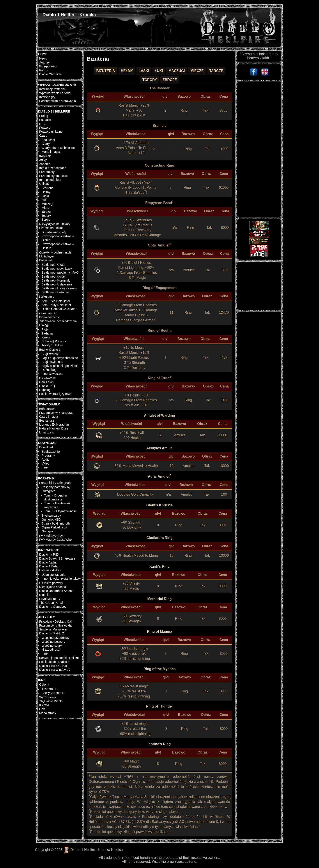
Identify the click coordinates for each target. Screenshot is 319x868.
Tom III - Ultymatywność (60, 511)
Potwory (45, 128)
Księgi (46, 337)
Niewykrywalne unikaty (55, 224)
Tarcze (46, 212)
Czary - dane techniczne (58, 148)
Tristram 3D (50, 689)
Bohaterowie (48, 409)
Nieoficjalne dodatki (52, 587)
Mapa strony (48, 713)
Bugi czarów (50, 354)
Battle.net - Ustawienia (57, 284)
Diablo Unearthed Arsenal (57, 591)
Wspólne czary (52, 646)
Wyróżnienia (48, 697)
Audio (46, 460)
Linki (42, 709)
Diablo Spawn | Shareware (57, 558)
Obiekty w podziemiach (55, 252)
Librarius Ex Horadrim (54, 424)
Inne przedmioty (50, 180)
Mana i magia (51, 152)
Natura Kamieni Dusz (54, 428)
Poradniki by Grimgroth (55, 483)
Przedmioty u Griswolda (55, 625)
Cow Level (46, 382)
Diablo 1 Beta (48, 566)
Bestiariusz (47, 421)
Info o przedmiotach (53, 168)
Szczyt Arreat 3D (53, 693)
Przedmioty (47, 172)
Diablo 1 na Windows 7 (55, 670)
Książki (44, 705)
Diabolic (45, 595)
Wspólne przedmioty (56, 638)
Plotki (45, 329)
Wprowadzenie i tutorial (55, 93)
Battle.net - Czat (53, 265)
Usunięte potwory (51, 583)
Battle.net (46, 260)
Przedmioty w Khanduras (56, 413)
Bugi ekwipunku (52, 362)
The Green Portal (51, 603)
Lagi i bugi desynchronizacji (60, 358)
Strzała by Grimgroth (56, 523)
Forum (44, 70)
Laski (45, 196)
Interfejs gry (47, 97)
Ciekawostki (47, 378)
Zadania (45, 164)
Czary (43, 136)
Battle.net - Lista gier (56, 292)
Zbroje (46, 220)
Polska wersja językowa (55, 394)
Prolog (44, 116)
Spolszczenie (51, 452)
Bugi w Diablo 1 (50, 350)
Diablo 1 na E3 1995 (53, 666)
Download (46, 447)
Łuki (44, 200)
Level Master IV (50, 599)
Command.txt (48, 313)
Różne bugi (49, 370)
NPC (43, 124)
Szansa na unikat (51, 228)
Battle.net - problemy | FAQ (60, 273)
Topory (46, 216)
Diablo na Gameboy (53, 607)
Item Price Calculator (56, 301)
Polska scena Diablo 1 (54, 662)
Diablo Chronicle (51, 74)
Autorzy (44, 62)
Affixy (43, 160)
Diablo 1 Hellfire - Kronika (69, 15)
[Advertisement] (259, 149)
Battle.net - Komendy (56, 280)
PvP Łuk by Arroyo (52, 536)
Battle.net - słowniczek (57, 269)
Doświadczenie (50, 317)
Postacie (45, 120)
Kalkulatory (47, 297)
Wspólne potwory (53, 642)
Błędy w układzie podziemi (60, 366)
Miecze (46, 208)
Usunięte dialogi (50, 570)
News (43, 58)
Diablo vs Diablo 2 (52, 633)
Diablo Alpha (48, 562)
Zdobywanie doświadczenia (58, 321)
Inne (45, 467)
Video (46, 463)
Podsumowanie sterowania (58, 101)
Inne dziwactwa (52, 374)
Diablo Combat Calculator (59, 309)
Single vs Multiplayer (53, 629)
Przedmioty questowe (54, 176)
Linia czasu (47, 432)
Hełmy (46, 192)
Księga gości (48, 66)
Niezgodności (51, 650)
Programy (48, 456)
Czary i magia (49, 417)
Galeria (44, 685)
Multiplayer (47, 256)
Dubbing (45, 390)
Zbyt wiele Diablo (51, 701)
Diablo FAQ (47, 386)
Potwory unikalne (51, 132)
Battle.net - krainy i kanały (59, 288)
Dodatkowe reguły (54, 232)
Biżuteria (48, 188)
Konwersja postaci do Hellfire (59, 658)
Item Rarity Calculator (56, 305)
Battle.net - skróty (54, 276)
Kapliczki (45, 156)
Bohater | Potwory (54, 341)
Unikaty (44, 184)
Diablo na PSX (49, 555)
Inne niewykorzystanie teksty (61, 579)
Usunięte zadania (53, 575)
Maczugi (47, 204)
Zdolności (48, 140)
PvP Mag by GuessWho (55, 540)
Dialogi (44, 325)
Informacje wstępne (52, 89)
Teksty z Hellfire (52, 345)
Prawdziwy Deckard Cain (56, 622)
